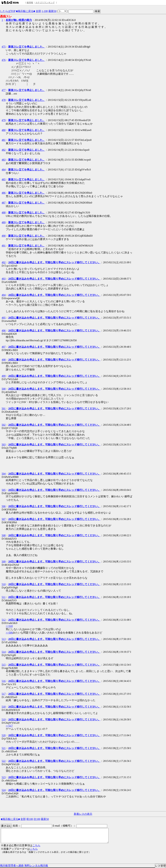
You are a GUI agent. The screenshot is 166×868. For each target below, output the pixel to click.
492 (4, 262)
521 (4, 748)
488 (4, 213)
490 (4, 236)
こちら (36, 845)
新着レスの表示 (83, 814)
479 (4, 120)
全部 (38, 11)
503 (4, 445)
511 (4, 597)
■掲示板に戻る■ (25, 11)
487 (4, 203)
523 (4, 777)
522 (4, 761)
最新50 (52, 11)
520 (4, 735)
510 (4, 584)
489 (4, 222)
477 (4, 90)
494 (4, 295)
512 (4, 620)
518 (4, 707)
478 (4, 100)
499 (4, 376)
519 (4, 719)
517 (4, 694)
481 (4, 140)
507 (4, 519)
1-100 (45, 11)
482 (4, 150)
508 (4, 535)
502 (4, 425)
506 (4, 506)
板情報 (30, 3)
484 (4, 170)
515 (4, 665)
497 (4, 347)
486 (4, 193)
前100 (30, 819)
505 (4, 490)
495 (4, 318)
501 (4, 408)
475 (4, 47)
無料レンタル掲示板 (36, 865)
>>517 (9, 726)
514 (4, 652)
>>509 (9, 633)
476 (4, 60)
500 (4, 389)
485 (4, 179)
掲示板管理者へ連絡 (12, 865)
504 (4, 474)
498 (4, 360)
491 (4, 246)
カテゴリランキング (45, 3)
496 (4, 330)
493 (4, 279)
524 (4, 790)
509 (4, 562)
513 (4, 639)
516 (4, 681)
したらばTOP (8, 11)
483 (4, 160)
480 (4, 130)
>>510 (9, 626)
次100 (37, 819)
